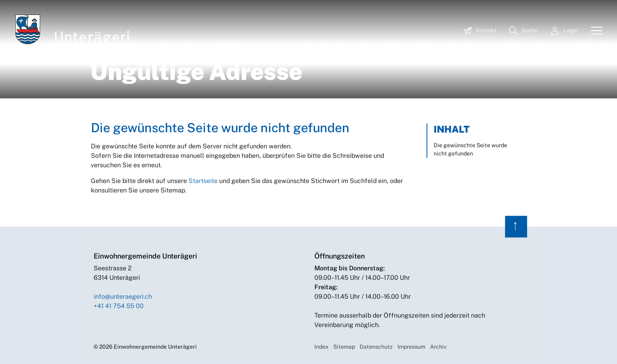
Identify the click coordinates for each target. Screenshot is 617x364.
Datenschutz (376, 347)
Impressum (411, 347)
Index (321, 347)
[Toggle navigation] (594, 31)
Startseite (203, 181)
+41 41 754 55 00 (119, 306)
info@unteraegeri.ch (123, 297)
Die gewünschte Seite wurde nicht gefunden (470, 149)
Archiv (438, 347)
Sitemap (344, 347)
